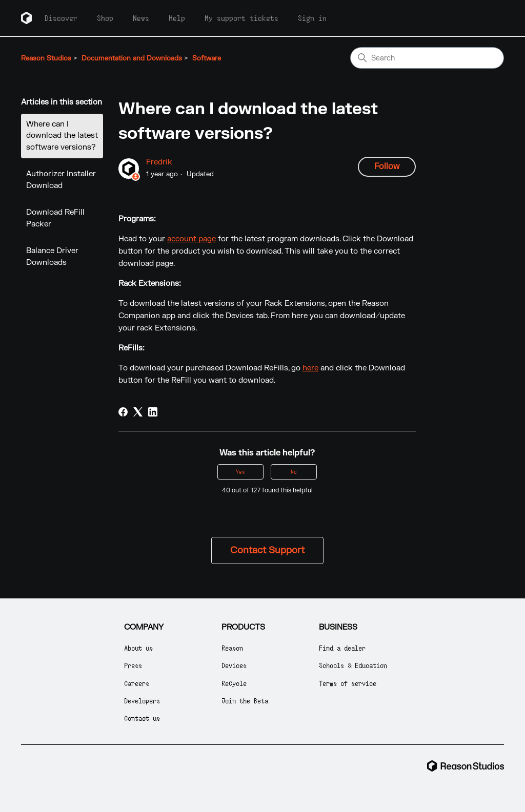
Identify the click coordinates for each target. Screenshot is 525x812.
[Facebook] (123, 412)
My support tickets (241, 18)
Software (207, 58)
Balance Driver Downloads (52, 257)
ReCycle (234, 683)
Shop (105, 18)
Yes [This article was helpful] (240, 472)
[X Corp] (138, 412)
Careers (137, 683)
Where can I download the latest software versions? (62, 136)
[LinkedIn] (153, 412)
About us (138, 648)
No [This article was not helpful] (294, 472)
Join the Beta (245, 701)
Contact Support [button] (267, 550)
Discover (61, 18)
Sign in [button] (312, 18)
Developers (142, 701)
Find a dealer (342, 648)
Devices (234, 665)
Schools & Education (353, 665)
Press (133, 665)
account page (191, 239)
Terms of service (348, 683)
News (141, 18)
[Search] (427, 58)
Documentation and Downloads (132, 58)
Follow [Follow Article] (387, 166)
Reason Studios (46, 58)
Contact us (142, 718)
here (310, 368)
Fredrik (159, 162)
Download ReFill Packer (55, 218)
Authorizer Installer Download (61, 180)
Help (177, 18)
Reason (232, 648)
